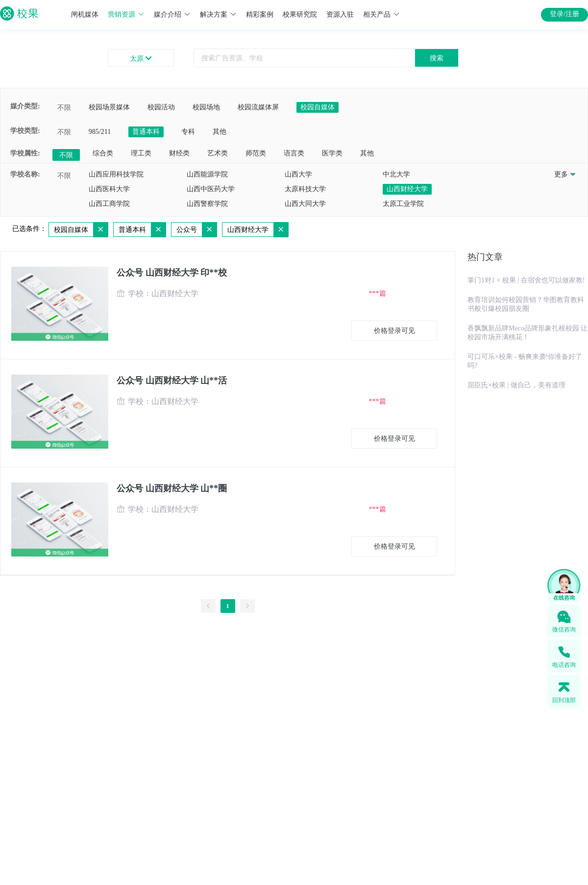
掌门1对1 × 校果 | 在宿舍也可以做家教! (526, 280)
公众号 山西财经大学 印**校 (172, 273)
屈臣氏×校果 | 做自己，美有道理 (516, 385)
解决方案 (218, 14)
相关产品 (381, 14)
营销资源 (126, 14)
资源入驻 (340, 14)
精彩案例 (260, 14)
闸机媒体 (85, 14)
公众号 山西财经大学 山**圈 (172, 488)
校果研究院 (300, 14)
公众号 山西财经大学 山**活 (172, 380)
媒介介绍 (172, 14)
